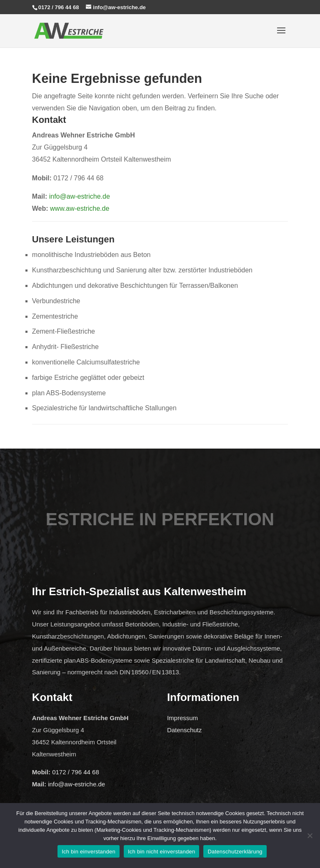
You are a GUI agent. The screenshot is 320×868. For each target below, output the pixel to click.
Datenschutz (184, 730)
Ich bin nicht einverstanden (161, 852)
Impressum (182, 718)
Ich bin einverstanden (89, 852)
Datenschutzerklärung (235, 852)
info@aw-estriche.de (80, 196)
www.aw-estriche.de (80, 208)
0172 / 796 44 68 (59, 7)
